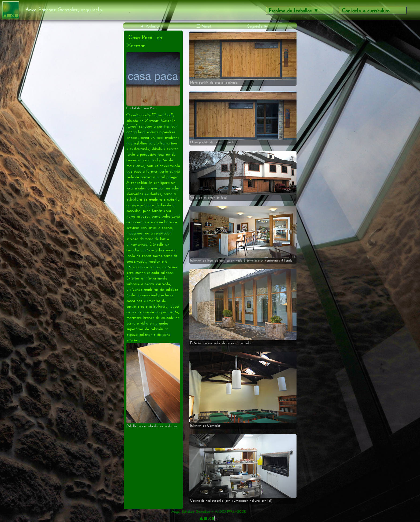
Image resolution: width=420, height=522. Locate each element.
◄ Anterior (150, 26)
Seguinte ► (258, 26)
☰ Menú (204, 26)
